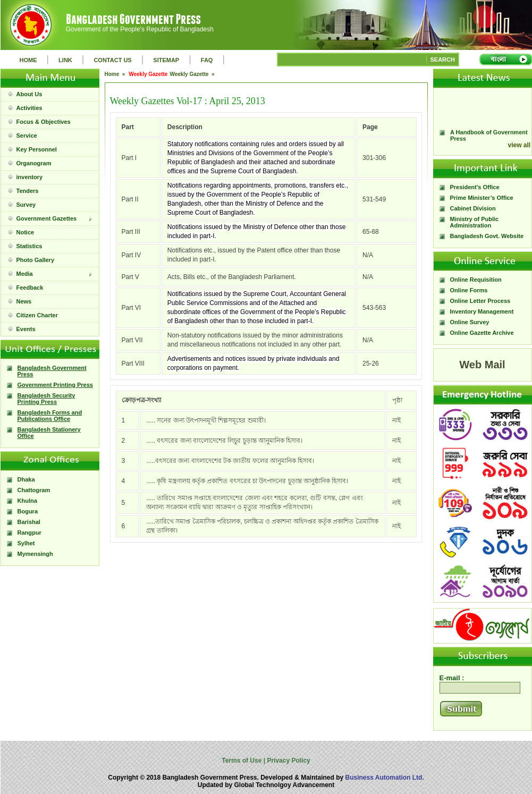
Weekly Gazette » (193, 74)
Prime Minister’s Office (482, 198)
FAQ (207, 60)
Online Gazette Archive (482, 333)
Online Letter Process (480, 301)
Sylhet (26, 543)
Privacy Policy (288, 761)
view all (520, 145)
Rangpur (29, 533)
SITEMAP (166, 60)
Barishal (29, 522)
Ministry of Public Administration (475, 222)
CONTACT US (112, 60)
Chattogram (34, 490)
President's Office (475, 187)
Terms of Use (242, 761)
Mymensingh (35, 554)
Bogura (28, 511)
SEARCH (443, 60)
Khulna (27, 501)
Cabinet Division (473, 208)
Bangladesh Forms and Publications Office (50, 416)
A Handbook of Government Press (489, 138)
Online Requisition (476, 280)
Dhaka (26, 479)
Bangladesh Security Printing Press (47, 399)
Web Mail (482, 365)
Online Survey (470, 322)
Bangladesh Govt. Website (487, 236)
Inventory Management (482, 311)
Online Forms (469, 290)
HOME (28, 60)
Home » (116, 74)
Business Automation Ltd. (385, 778)
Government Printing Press (55, 385)
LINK (65, 60)
